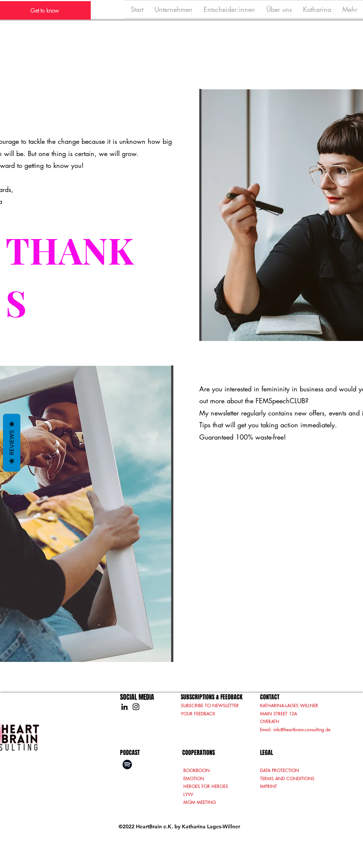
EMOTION (194, 778)
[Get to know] (45, 10)
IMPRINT (269, 786)
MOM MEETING (200, 802)
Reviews (12, 443)
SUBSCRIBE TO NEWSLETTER (210, 705)
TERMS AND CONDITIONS (287, 778)
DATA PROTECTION (279, 770)
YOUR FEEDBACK (198, 714)
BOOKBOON (197, 770)
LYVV (189, 794)
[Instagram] (136, 707)
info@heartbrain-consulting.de (302, 730)
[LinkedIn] (124, 707)
